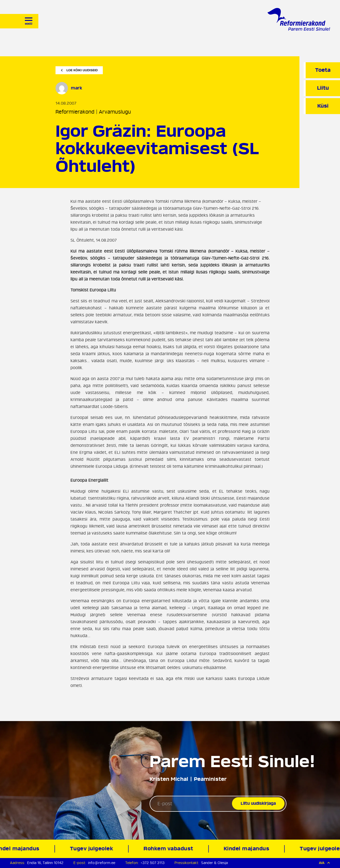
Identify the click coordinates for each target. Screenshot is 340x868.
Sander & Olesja (214, 863)
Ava (324, 863)
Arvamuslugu (115, 112)
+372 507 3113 (153, 863)
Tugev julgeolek (92, 849)
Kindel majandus (247, 849)
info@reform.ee (102, 863)
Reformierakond (75, 112)
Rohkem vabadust (169, 849)
